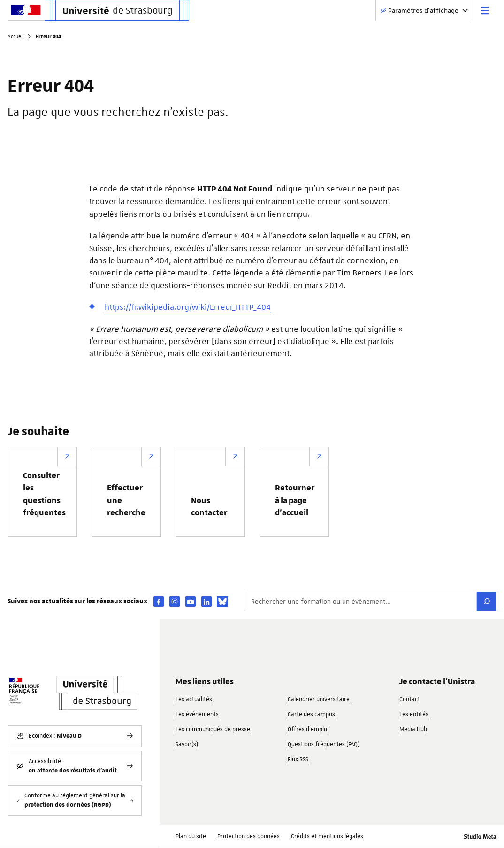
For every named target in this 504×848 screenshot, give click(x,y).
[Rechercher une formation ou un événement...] (361, 602)
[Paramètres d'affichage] (424, 10)
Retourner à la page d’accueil (295, 500)
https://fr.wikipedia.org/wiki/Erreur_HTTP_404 (188, 307)
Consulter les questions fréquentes (44, 494)
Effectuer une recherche (126, 500)
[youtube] (191, 601)
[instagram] (175, 601)
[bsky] (222, 602)
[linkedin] (206, 601)
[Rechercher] (487, 602)
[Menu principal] (485, 10)
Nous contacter (209, 507)
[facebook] (159, 601)
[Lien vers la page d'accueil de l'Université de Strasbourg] (117, 10)
